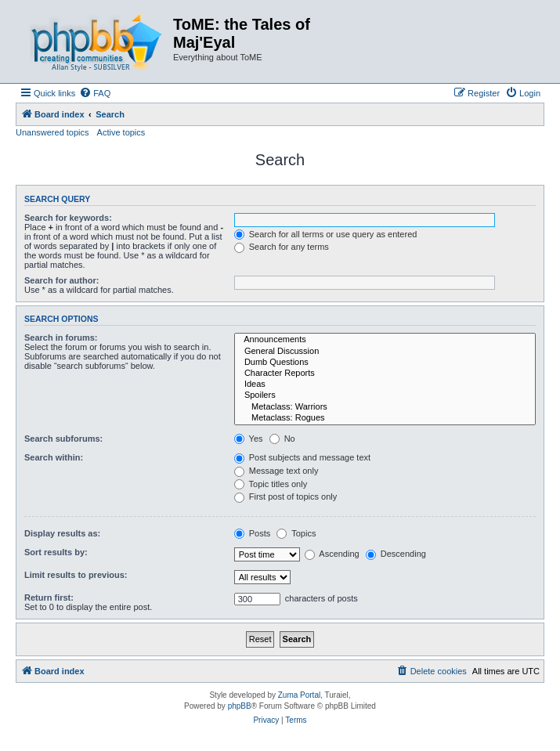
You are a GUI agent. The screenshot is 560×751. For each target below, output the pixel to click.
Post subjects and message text (302, 457)
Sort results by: (56, 552)
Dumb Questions (385, 363)
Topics (296, 533)
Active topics (121, 132)
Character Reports (385, 374)
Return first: (49, 598)
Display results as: (62, 533)
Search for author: (61, 280)
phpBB (240, 706)
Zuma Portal (299, 695)
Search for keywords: (68, 218)
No (282, 439)
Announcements (385, 340)
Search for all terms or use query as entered (326, 234)
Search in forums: (61, 338)
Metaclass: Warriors (385, 407)
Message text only (276, 471)
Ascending (332, 554)
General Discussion (385, 352)
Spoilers (385, 395)
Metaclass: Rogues (385, 418)
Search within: (54, 457)
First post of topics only (286, 496)
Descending (396, 554)
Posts (253, 533)
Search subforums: (63, 439)
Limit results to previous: (76, 575)
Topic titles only (271, 484)
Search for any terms (282, 247)
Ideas (385, 385)
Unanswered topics (52, 132)
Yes (249, 439)
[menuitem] (95, 93)
